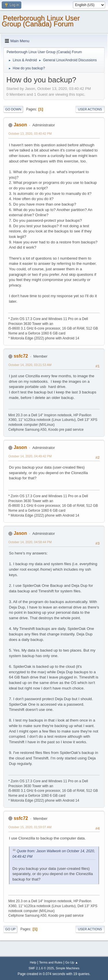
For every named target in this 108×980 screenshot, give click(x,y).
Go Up (10, 929)
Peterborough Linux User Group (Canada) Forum (41, 21)
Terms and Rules (51, 962)
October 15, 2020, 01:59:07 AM (30, 827)
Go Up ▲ (72, 962)
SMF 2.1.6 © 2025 (41, 968)
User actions (90, 109)
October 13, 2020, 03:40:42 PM (30, 134)
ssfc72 (21, 356)
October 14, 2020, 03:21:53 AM (30, 365)
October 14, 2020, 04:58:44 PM (30, 542)
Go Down (13, 109)
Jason (20, 125)
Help (33, 962)
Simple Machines (68, 968)
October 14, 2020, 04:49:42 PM (30, 456)
